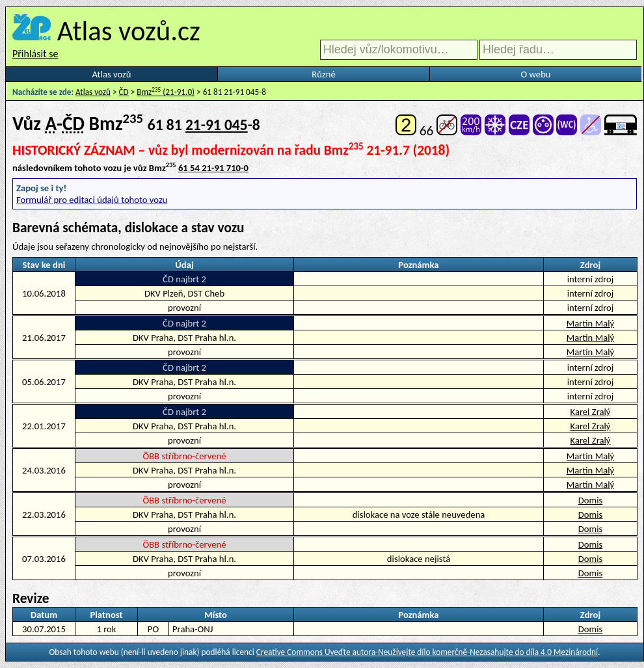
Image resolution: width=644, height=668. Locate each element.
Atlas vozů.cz (129, 31)
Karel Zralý (591, 412)
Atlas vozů (112, 74)
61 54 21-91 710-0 (213, 168)
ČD (124, 92)
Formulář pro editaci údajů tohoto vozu (92, 200)
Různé (323, 74)
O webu (535, 74)
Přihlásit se (35, 54)
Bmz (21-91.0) (166, 92)
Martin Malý (590, 323)
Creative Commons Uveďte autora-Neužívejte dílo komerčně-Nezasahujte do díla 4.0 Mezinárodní (427, 652)
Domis (591, 500)
